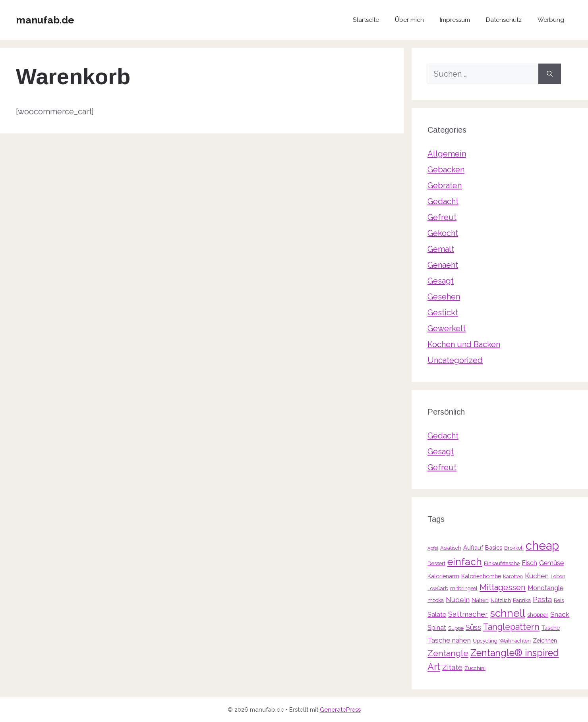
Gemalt (441, 249)
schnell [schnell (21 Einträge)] (508, 613)
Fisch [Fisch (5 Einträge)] (529, 563)
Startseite (366, 20)
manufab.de (45, 20)
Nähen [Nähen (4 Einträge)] (480, 600)
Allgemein (447, 154)
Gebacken (446, 170)
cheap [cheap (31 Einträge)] (542, 545)
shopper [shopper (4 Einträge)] (538, 615)
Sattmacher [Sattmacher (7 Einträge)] (468, 614)
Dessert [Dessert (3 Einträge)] (436, 563)
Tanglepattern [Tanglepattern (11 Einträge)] (511, 627)
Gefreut (442, 217)
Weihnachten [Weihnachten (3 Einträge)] (515, 641)
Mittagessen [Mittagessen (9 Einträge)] (503, 587)
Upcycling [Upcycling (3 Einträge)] (485, 641)
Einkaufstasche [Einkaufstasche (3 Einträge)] (502, 563)
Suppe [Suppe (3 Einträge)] (456, 628)
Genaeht (443, 265)
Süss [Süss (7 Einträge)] (473, 627)
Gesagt (441, 281)
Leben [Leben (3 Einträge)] (558, 576)
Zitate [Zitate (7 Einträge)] (452, 667)
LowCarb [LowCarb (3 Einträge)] (438, 588)
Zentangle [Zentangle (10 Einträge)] (448, 653)
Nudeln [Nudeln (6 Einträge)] (458, 600)
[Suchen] (550, 74)
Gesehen (444, 297)
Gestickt (443, 313)
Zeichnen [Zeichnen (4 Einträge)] (545, 640)
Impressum (455, 20)
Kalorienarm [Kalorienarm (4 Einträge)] (443, 576)
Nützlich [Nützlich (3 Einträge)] (501, 600)
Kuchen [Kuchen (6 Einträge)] (537, 576)
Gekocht (443, 233)
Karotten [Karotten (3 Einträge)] (513, 576)
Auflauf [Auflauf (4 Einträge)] (473, 547)
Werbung (551, 20)
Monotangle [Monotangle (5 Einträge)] (545, 588)
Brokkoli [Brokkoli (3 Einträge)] (514, 548)
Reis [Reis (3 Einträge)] (559, 600)
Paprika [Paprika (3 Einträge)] (522, 600)
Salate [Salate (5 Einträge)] (437, 615)
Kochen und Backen (464, 344)
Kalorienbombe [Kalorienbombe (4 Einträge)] (481, 576)
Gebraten (445, 185)
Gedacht (443, 201)
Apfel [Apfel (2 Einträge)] (433, 548)
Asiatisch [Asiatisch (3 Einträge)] (451, 548)
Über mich (409, 20)
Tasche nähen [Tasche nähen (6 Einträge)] (449, 640)
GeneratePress (340, 710)
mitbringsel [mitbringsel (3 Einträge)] (464, 588)
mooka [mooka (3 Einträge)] (436, 600)
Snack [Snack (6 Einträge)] (560, 614)
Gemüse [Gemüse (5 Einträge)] (551, 563)
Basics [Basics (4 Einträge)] (494, 547)
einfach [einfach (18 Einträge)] (465, 562)
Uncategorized (455, 360)
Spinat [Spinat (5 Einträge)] (437, 628)
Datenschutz (504, 20)
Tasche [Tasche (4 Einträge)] (551, 628)
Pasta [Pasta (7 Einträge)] (542, 599)
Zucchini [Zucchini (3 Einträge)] (475, 668)
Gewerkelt (447, 328)
